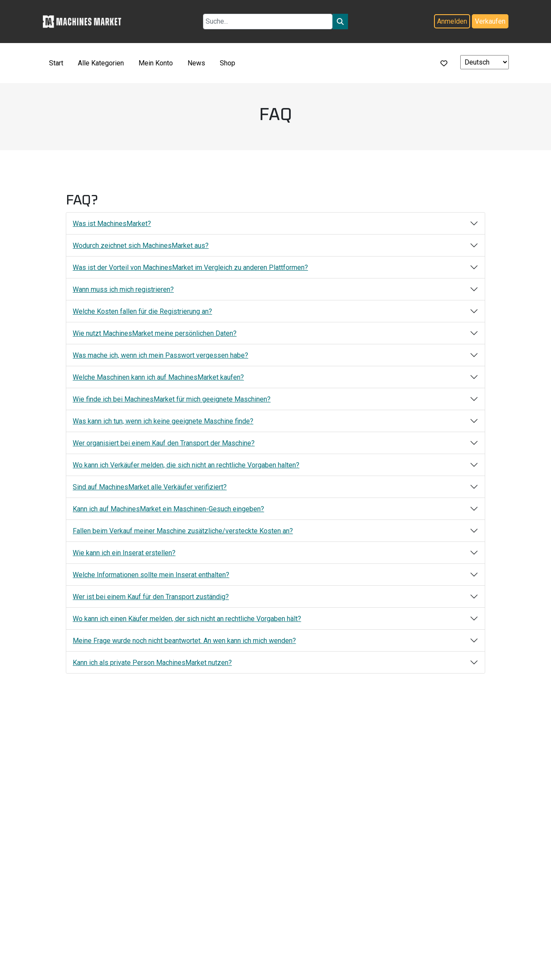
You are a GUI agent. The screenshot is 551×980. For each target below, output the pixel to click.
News (196, 63)
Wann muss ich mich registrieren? (123, 289)
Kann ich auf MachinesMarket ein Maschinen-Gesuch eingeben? (168, 509)
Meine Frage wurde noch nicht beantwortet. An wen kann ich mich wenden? (184, 641)
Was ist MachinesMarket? (112, 224)
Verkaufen (490, 21)
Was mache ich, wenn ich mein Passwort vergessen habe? (160, 355)
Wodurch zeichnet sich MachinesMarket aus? (141, 246)
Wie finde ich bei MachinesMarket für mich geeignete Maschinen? (172, 399)
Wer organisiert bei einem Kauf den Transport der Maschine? (164, 443)
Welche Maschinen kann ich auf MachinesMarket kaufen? (158, 377)
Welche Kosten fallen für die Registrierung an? (142, 311)
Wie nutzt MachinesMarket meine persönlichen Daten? (155, 333)
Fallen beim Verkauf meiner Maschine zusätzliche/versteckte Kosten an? (183, 531)
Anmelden (452, 21)
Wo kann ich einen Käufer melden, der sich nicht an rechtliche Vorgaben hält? (187, 619)
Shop (228, 63)
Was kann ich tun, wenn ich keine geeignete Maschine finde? (163, 421)
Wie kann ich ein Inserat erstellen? (124, 553)
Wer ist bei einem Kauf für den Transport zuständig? (151, 597)
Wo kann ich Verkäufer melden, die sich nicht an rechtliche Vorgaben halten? (186, 465)
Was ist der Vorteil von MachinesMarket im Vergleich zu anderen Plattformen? (190, 267)
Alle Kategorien (101, 63)
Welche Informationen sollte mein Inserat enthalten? (151, 575)
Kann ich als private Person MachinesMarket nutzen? (152, 663)
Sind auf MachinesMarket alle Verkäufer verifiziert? (150, 487)
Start (56, 63)
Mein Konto (156, 63)
